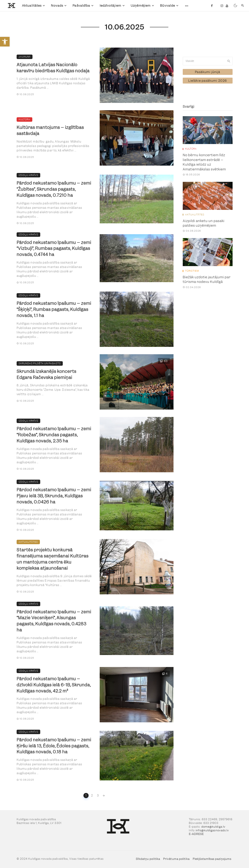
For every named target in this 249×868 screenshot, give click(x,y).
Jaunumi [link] (25, 57)
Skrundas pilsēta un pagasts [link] (40, 363)
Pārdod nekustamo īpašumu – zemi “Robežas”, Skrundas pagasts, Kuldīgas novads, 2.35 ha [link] (54, 435)
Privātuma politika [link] (176, 859)
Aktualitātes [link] (32, 6)
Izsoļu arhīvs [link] (28, 175)
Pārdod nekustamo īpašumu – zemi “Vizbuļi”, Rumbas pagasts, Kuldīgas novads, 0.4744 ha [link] (54, 249)
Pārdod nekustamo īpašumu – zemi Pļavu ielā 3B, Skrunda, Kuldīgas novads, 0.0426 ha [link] (54, 496)
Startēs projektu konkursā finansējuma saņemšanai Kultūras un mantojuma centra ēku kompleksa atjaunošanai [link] (53, 559)
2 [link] (92, 795)
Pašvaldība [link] (81, 6)
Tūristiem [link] (192, 271)
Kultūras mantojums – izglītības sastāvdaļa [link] (50, 130)
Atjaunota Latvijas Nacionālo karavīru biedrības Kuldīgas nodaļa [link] (53, 68)
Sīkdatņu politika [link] (148, 859)
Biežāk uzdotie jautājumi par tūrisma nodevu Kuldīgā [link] (207, 279)
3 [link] (98, 795)
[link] (5, 42)
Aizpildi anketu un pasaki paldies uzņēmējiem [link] (204, 223)
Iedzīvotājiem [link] (110, 6)
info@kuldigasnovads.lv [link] (212, 830)
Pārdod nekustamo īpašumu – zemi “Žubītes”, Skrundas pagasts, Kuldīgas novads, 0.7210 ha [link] (54, 189)
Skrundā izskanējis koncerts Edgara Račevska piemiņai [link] (46, 374)
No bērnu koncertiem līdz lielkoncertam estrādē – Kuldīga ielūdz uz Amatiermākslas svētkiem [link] (204, 162)
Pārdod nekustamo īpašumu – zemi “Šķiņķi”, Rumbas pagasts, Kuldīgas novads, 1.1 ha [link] (54, 309)
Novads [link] (57, 6)
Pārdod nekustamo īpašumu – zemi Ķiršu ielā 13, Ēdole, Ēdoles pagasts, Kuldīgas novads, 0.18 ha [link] (54, 746)
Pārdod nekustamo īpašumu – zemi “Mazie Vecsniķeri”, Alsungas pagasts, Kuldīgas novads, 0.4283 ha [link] (54, 621)
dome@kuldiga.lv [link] (213, 827)
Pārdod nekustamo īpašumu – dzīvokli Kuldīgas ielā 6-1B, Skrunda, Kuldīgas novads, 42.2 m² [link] (54, 685)
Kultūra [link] (24, 119)
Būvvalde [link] (168, 6)
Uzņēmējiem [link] (141, 6)
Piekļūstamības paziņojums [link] (212, 859)
